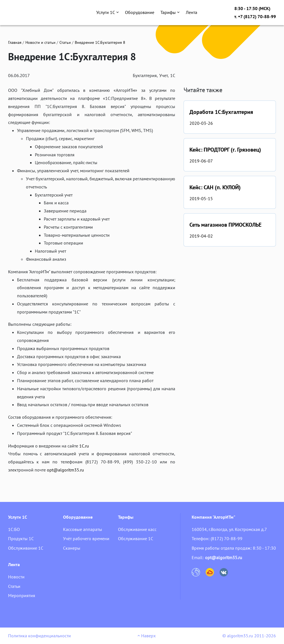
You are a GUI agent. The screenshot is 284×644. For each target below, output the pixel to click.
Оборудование (140, 12)
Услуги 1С (108, 12)
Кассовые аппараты (83, 529)
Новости (16, 577)
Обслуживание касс (137, 529)
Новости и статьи (40, 42)
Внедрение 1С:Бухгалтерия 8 (100, 42)
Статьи (65, 42)
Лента (192, 12)
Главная (15, 42)
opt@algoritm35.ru (65, 470)
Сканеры (72, 548)
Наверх (147, 636)
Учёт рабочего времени (86, 538)
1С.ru (84, 446)
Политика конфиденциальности (39, 636)
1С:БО (14, 529)
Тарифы (170, 12)
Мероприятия (22, 595)
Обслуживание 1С (26, 548)
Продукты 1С (21, 538)
